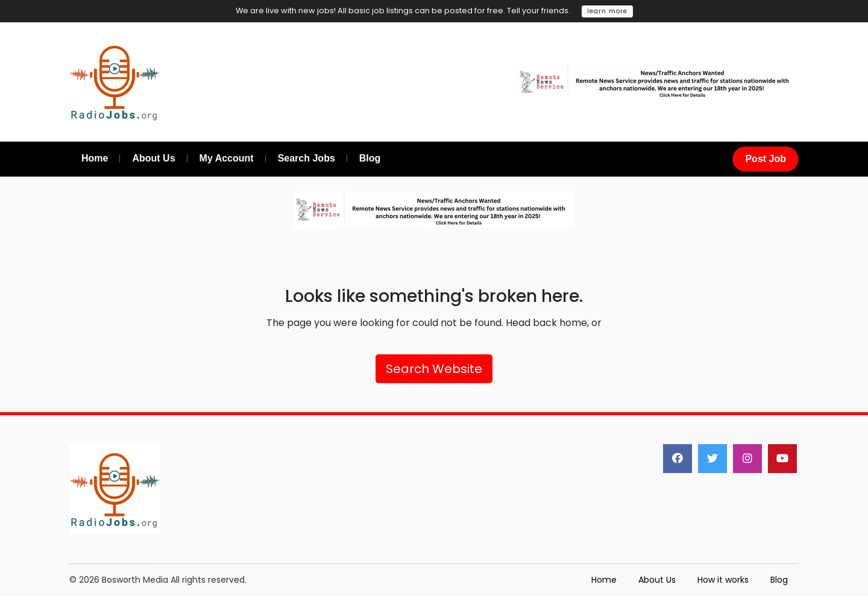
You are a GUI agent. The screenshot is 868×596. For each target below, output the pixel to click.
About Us (657, 580)
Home (604, 580)
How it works (723, 580)
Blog (779, 580)
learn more (607, 11)
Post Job (766, 159)
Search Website (434, 369)
